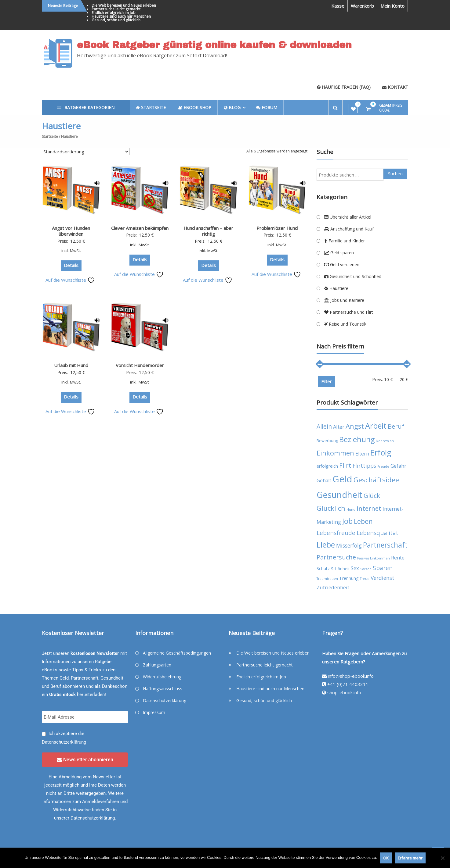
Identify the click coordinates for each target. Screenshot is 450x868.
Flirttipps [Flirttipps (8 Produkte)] (364, 466)
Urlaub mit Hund (71, 365)
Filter (327, 381)
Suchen (395, 173)
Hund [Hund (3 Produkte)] (351, 509)
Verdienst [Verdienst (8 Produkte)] (383, 578)
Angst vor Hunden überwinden (71, 231)
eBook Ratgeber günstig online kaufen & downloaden (214, 45)
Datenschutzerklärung (64, 742)
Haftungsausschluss (163, 689)
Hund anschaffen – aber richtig (208, 231)
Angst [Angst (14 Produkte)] (355, 426)
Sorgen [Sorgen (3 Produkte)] (366, 569)
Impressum (154, 712)
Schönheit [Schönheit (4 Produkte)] (340, 569)
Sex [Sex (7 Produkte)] (355, 568)
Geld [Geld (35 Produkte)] (342, 479)
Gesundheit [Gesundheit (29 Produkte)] (339, 495)
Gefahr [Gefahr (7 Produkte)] (398, 466)
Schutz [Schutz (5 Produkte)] (323, 568)
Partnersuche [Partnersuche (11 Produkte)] (336, 557)
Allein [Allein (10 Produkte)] (324, 426)
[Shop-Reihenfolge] (86, 152)
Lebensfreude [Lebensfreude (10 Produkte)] (336, 533)
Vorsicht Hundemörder (140, 365)
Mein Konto (392, 6)
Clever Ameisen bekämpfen (140, 228)
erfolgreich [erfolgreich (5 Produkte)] (327, 466)
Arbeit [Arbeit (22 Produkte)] (376, 426)
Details (71, 265)
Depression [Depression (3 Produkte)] (385, 441)
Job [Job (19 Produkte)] (347, 521)
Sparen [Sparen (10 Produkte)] (383, 568)
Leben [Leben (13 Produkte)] (363, 521)
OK (386, 858)
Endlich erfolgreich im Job (114, 13)
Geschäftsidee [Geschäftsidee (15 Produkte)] (376, 480)
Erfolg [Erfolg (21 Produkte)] (381, 452)
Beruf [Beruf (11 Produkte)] (396, 426)
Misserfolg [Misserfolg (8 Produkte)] (349, 545)
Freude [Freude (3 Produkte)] (383, 466)
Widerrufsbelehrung (162, 677)
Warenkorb (362, 6)
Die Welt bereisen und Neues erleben (124, 5)
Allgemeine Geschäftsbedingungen (177, 653)
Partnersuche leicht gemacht (116, 9)
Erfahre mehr (410, 858)
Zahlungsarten (157, 665)
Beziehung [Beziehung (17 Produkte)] (357, 439)
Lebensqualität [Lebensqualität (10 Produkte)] (377, 533)
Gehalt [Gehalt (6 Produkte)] (324, 480)
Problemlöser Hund (277, 228)
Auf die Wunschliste (70, 280)
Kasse (338, 6)
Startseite (50, 136)
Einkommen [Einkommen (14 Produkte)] (335, 453)
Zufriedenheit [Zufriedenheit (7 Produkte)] (333, 587)
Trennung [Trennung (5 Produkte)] (349, 578)
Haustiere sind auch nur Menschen (121, 16)
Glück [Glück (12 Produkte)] (372, 495)
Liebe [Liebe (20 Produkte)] (326, 545)
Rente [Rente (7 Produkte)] (398, 557)
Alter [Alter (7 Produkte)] (339, 427)
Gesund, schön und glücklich (116, 20)
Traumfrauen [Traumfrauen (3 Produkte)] (327, 579)
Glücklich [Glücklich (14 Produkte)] (331, 508)
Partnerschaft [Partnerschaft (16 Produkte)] (385, 545)
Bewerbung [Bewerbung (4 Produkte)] (327, 441)
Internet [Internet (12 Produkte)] (369, 508)
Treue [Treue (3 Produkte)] (365, 579)
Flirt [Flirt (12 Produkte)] (345, 465)
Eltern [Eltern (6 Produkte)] (362, 454)
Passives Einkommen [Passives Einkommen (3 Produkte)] (374, 558)
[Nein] (442, 858)
